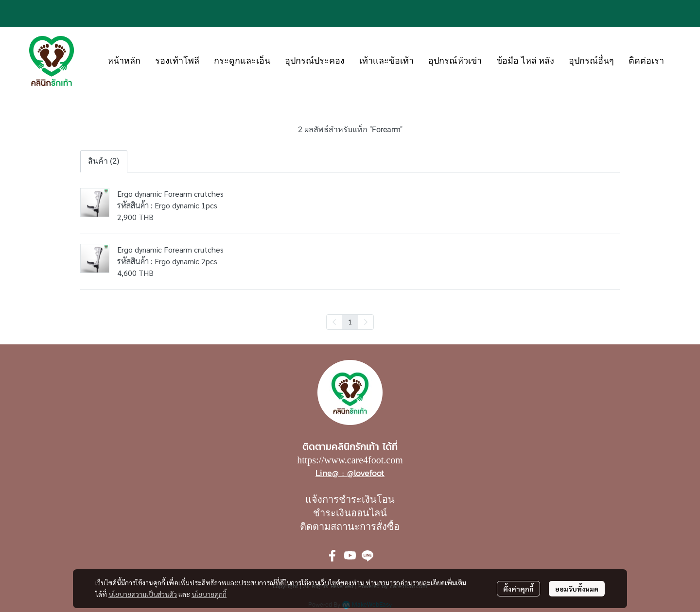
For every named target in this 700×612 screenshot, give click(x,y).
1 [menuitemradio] (350, 322)
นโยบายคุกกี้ (209, 594)
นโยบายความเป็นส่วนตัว (143, 594)
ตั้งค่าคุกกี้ (518, 589)
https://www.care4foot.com (350, 460)
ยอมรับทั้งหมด (577, 589)
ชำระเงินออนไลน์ (350, 513)
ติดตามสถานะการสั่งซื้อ (350, 527)
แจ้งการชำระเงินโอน (350, 499)
